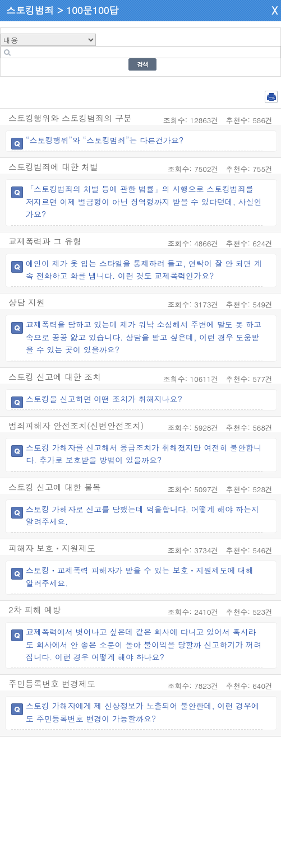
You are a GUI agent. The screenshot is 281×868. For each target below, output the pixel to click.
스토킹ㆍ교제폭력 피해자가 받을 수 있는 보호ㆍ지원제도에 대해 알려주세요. (140, 576)
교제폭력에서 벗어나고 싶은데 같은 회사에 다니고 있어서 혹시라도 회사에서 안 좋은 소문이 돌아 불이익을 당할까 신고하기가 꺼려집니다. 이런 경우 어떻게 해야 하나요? (144, 644)
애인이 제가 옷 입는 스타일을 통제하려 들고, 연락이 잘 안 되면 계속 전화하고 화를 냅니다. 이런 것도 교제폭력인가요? (144, 269)
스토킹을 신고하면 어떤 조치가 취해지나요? (104, 399)
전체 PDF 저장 (271, 97)
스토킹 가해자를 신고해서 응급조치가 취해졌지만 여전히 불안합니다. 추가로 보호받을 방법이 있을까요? (144, 454)
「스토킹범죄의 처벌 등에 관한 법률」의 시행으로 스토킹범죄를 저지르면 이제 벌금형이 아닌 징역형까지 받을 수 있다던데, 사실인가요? (144, 201)
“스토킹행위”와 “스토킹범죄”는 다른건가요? (105, 140)
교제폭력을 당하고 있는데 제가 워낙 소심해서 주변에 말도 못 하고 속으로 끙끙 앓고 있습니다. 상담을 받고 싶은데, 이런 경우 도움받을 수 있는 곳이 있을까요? (144, 337)
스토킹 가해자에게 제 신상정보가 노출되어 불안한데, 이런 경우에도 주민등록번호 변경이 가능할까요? (142, 712)
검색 (142, 64)
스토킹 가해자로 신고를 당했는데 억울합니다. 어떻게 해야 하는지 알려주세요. (142, 515)
